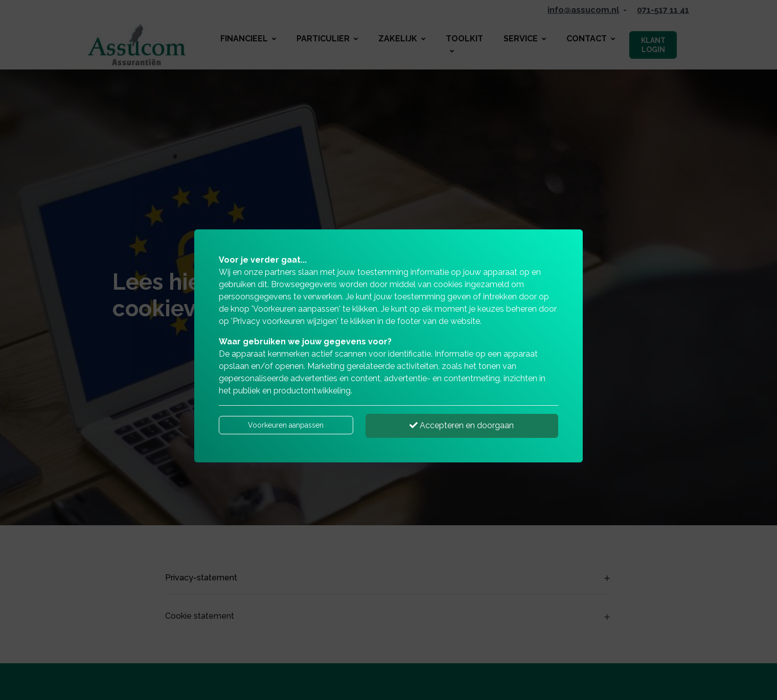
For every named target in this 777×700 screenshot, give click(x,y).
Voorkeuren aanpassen (286, 425)
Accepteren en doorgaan (462, 425)
